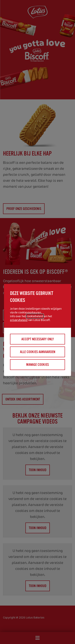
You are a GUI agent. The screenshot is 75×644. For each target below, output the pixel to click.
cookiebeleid (35, 316)
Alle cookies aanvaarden (38, 352)
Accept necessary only (38, 339)
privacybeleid (19, 320)
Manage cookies (37, 365)
